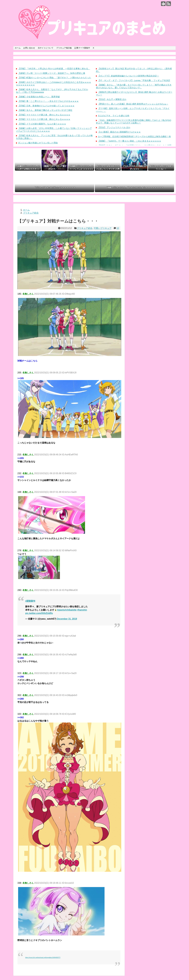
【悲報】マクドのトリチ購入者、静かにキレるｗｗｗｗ (44, 115)
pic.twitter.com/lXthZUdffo (39, 613)
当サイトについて (46, 48)
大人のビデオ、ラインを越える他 (114, 116)
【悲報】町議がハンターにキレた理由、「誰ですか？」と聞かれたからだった (55, 78)
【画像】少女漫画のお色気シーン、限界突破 (39, 97)
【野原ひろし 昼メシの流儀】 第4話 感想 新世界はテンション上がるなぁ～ (133, 104)
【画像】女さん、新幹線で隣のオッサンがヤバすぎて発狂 (45, 110)
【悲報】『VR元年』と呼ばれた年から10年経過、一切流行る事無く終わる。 (54, 69)
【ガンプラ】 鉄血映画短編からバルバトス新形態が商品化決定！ (128, 76)
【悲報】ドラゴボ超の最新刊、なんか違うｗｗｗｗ (42, 124)
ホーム (18, 48)
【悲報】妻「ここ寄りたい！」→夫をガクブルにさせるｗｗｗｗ (48, 101)
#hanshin (82, 610)
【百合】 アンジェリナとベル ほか (114, 127)
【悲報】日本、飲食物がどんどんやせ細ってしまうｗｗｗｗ (46, 106)
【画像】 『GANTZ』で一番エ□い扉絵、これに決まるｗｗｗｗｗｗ (129, 141)
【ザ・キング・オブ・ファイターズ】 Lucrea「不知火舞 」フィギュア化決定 (134, 80)
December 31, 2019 (67, 619)
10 (118, 228)
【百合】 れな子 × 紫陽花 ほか (112, 99)
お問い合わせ (29, 48)
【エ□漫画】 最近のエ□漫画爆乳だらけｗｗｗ (119, 132)
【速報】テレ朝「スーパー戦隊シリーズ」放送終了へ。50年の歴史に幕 (52, 73)
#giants (61, 610)
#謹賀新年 (30, 601)
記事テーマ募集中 (82, 48)
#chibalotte (71, 610)
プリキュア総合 (85, 228)
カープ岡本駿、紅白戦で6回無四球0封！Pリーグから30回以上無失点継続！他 (134, 136)
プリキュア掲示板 (64, 48)
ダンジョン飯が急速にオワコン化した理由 (38, 143)
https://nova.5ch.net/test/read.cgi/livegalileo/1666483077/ (43, 958)
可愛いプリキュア (103, 228)
